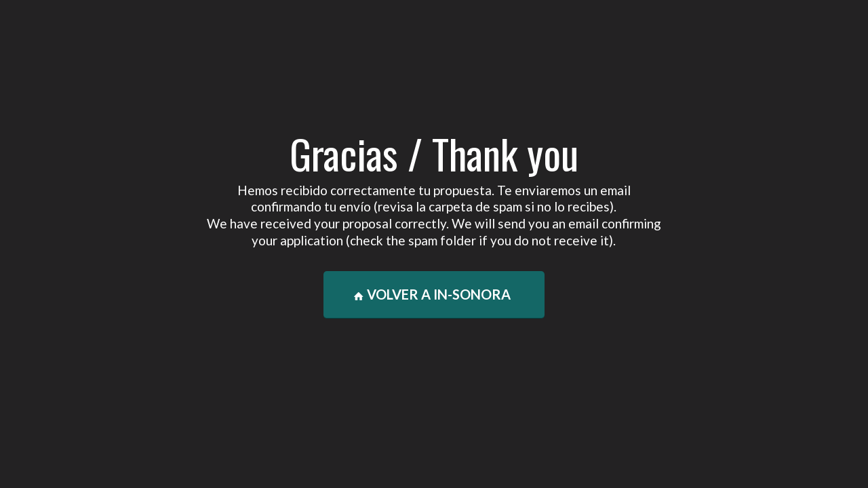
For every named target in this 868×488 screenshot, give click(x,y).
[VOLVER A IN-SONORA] (434, 295)
